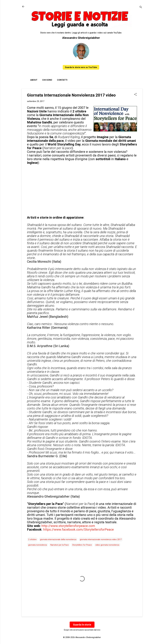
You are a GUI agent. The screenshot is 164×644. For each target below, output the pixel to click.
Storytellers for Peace (82, 545)
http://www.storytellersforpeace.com (68, 526)
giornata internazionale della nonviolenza (58, 539)
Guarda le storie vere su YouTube (81, 67)
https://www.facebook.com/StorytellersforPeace (78, 530)
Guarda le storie (82, 625)
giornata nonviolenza (38, 545)
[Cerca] (141, 7)
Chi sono (47, 80)
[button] (135, 95)
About (34, 80)
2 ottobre (32, 539)
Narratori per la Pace (60, 545)
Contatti (62, 80)
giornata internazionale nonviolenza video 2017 (101, 539)
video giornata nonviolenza (107, 545)
